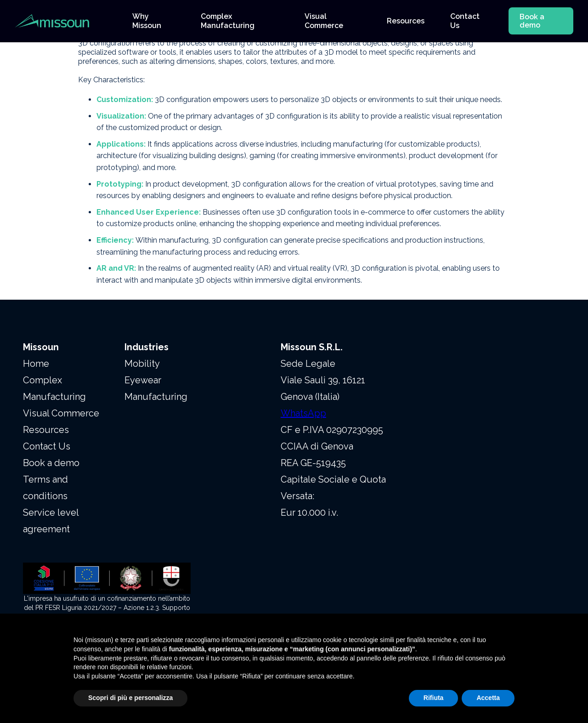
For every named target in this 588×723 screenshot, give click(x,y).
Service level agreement (51, 521)
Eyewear (143, 380)
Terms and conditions (45, 488)
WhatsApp (303, 413)
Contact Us (47, 446)
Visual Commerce (61, 413)
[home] (64, 21)
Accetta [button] (488, 698)
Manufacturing (156, 397)
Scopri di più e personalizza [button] (130, 698)
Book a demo (532, 21)
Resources (46, 430)
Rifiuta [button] (434, 698)
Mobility (142, 364)
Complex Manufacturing (54, 388)
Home (36, 364)
